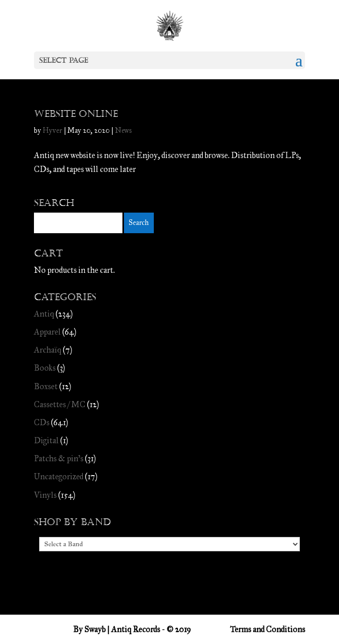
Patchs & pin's (59, 458)
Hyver (52, 130)
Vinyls (45, 495)
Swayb (95, 629)
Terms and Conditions (267, 629)
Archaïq (48, 350)
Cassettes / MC (60, 404)
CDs (42, 422)
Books (45, 368)
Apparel (47, 332)
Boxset (46, 386)
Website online (76, 114)
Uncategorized (59, 476)
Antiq (44, 314)
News (123, 130)
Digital (46, 440)
